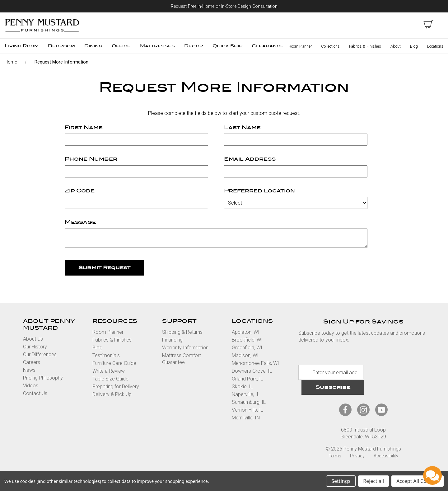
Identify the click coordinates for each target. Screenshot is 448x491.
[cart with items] (428, 24)
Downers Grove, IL (252, 371)
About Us (33, 339)
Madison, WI (245, 355)
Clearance (268, 46)
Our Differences (40, 354)
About (396, 46)
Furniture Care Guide (114, 363)
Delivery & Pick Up (112, 394)
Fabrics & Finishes (365, 46)
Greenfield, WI (247, 348)
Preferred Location (259, 191)
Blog (414, 46)
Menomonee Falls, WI (255, 363)
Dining (93, 46)
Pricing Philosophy (43, 378)
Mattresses (157, 46)
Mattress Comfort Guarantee (182, 359)
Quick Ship (227, 46)
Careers (32, 362)
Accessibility (386, 456)
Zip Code (80, 191)
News (29, 370)
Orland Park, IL (247, 379)
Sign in (408, 24)
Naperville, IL (246, 394)
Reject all (373, 481)
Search (389, 24)
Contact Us (35, 393)
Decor (194, 46)
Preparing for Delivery (116, 387)
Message (80, 222)
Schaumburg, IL (249, 402)
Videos (31, 386)
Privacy (357, 456)
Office (121, 46)
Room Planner (300, 46)
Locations (435, 46)
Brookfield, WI (247, 340)
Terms (335, 456)
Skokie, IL (242, 387)
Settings (341, 481)
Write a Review (109, 371)
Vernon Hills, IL (247, 410)
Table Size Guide (110, 379)
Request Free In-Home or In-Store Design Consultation (224, 6)
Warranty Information (185, 348)
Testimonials (106, 355)
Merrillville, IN (246, 418)
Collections (330, 46)
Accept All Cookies (418, 481)
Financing (172, 340)
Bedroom (61, 46)
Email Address (250, 159)
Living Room (22, 46)
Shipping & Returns (182, 332)
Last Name (242, 127)
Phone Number (91, 159)
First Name (84, 127)
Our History (35, 347)
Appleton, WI (246, 332)
